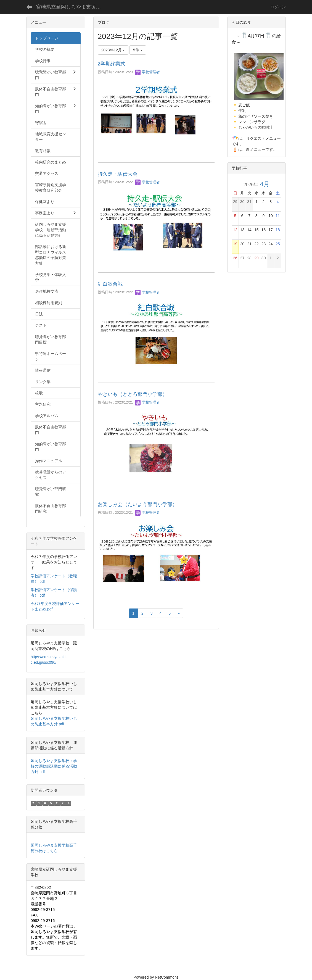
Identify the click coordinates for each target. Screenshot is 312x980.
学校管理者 (148, 72)
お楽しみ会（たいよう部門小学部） (138, 504)
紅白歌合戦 (110, 284)
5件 (138, 50)
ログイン (278, 7)
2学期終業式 (112, 64)
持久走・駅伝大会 (118, 174)
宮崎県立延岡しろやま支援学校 (71, 7)
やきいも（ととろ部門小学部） (133, 394)
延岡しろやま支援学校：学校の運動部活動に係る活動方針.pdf (54, 766)
